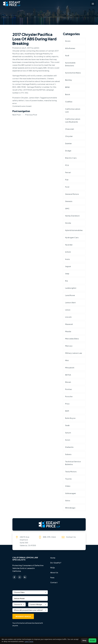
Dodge (68, 151)
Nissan (68, 382)
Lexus (68, 310)
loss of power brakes (34, 100)
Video (68, 487)
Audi (67, 55)
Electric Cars (71, 158)
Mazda (68, 332)
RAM (67, 411)
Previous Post (30, 115)
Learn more (29, 641)
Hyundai (69, 245)
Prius (67, 404)
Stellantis (69, 448)
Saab (67, 426)
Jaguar (68, 267)
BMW (67, 87)
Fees (52, 578)
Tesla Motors (71, 472)
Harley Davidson (72, 216)
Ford (67, 187)
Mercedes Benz (72, 339)
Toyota (68, 479)
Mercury (69, 346)
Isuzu (68, 259)
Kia (67, 281)
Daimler (69, 144)
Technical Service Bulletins (73, 463)
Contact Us (71, 537)
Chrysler (24, 98)
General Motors (72, 194)
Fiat (67, 180)
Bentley (69, 80)
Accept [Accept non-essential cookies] (92, 640)
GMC (67, 209)
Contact (54, 583)
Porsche (69, 397)
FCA (67, 165)
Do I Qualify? (56, 563)
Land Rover (70, 296)
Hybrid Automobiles (74, 230)
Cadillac (69, 102)
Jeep (67, 274)
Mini (67, 361)
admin (37, 48)
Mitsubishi (70, 368)
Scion (68, 440)
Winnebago (70, 508)
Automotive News (73, 73)
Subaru (68, 455)
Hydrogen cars (72, 238)
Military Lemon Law (74, 353)
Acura (68, 41)
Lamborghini (71, 288)
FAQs (53, 568)
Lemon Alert (34, 98)
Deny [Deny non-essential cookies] (84, 640)
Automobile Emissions (70, 64)
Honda (68, 223)
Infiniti (68, 252)
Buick (68, 95)
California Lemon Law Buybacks (73, 120)
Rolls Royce (70, 419)
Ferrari (68, 173)
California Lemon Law (73, 110)
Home (53, 558)
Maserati (69, 325)
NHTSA (68, 375)
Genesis (69, 202)
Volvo (68, 501)
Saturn (68, 433)
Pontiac (69, 390)
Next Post (18, 115)
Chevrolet (70, 129)
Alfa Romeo (70, 48)
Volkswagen (71, 494)
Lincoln (68, 317)
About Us (54, 573)
